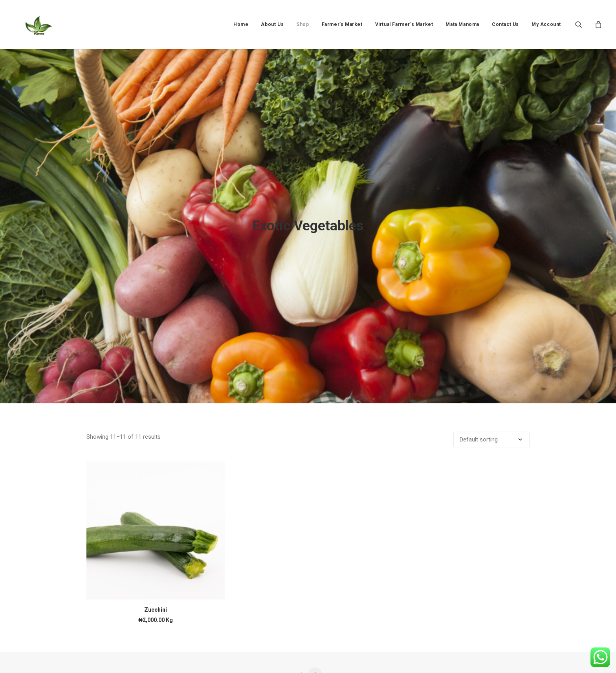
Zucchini (156, 560)
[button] (584, 24)
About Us (272, 24)
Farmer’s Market (342, 24)
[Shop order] (491, 390)
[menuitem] (241, 24)
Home (241, 24)
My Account (546, 24)
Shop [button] (302, 24)
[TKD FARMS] (32, 24)
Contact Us (505, 24)
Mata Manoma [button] (462, 24)
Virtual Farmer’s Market (404, 24)
